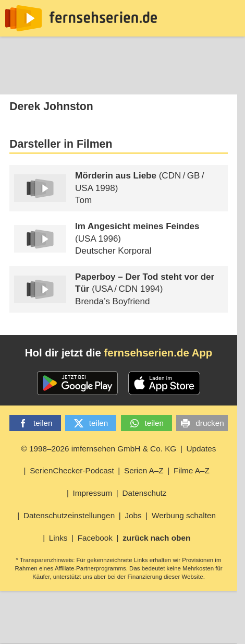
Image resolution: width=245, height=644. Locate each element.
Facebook (95, 538)
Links (58, 538)
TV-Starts (144, 80)
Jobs (133, 515)
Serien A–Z (144, 470)
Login (216, 80)
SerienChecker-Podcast (72, 470)
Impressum (93, 493)
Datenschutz (144, 493)
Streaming (85, 80)
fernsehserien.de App (158, 353)
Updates (201, 449)
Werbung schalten (184, 515)
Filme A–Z (192, 470)
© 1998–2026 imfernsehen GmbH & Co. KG (99, 449)
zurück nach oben (156, 538)
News (20, 80)
